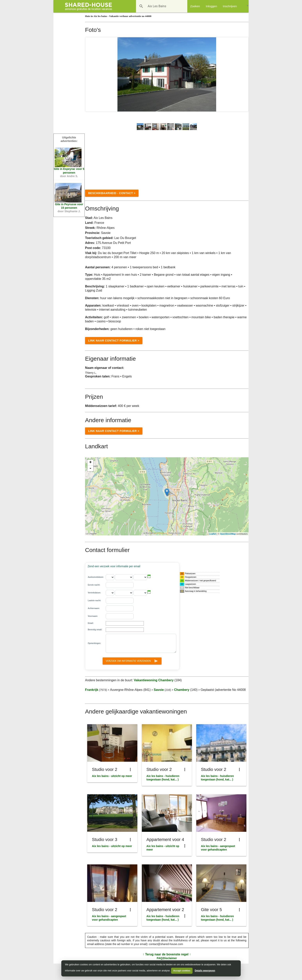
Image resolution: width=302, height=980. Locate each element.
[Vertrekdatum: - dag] (110, 593)
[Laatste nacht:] (120, 601)
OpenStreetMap (228, 534)
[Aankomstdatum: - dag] (110, 577)
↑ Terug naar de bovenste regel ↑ (167, 954)
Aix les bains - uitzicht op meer (112, 776)
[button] (149, 576)
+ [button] (90, 463)
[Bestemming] (156, 6)
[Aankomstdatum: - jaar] (140, 577)
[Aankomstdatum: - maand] (124, 577)
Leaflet (213, 534)
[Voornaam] (120, 616)
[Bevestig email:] (125, 630)
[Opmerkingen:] (141, 643)
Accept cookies (182, 971)
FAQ (159, 958)
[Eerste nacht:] (120, 585)
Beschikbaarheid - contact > (112, 193)
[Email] (125, 623)
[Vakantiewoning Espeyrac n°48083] (68, 157)
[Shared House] (90, 6)
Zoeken (195, 6)
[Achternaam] (120, 608)
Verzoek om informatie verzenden (132, 660)
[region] (167, 496)
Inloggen (211, 6)
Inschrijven (230, 6)
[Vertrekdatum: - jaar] (140, 593)
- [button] (90, 468)
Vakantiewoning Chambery (154, 680)
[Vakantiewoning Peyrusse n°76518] (68, 193)
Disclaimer (170, 958)
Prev (91, 74)
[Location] (167, 492)
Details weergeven (205, 971)
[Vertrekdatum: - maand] (124, 593)
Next (243, 74)
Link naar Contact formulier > (114, 341)
